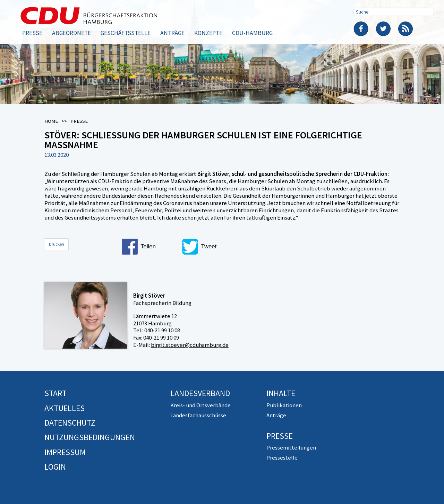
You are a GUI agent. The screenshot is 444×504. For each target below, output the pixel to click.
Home (51, 121)
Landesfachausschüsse (198, 415)
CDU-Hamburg (252, 33)
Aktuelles (65, 408)
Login (55, 467)
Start (55, 393)
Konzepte (208, 33)
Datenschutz (70, 423)
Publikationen (284, 405)
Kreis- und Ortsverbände (200, 405)
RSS (405, 29)
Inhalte (281, 393)
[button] (150, 247)
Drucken (57, 244)
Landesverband (200, 393)
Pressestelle (282, 458)
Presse (32, 33)
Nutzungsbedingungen (90, 437)
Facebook (361, 29)
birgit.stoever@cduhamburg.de (190, 345)
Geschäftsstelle (126, 33)
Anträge (172, 33)
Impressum (65, 452)
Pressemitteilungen (291, 447)
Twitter (383, 29)
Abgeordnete (71, 33)
